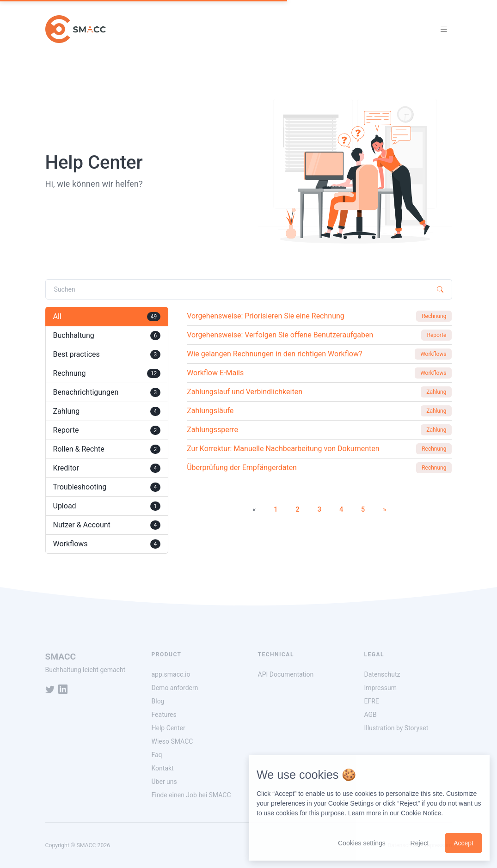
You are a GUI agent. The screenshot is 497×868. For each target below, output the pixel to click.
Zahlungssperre (212, 430)
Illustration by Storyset (396, 728)
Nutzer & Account (107, 525)
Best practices (107, 355)
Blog (158, 701)
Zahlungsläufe (210, 411)
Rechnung (107, 373)
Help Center (169, 728)
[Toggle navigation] (444, 29)
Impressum (380, 688)
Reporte (107, 430)
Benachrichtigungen (107, 392)
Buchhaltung (107, 336)
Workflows (107, 544)
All (107, 317)
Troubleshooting (107, 487)
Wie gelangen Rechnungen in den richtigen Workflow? (274, 354)
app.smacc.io (171, 674)
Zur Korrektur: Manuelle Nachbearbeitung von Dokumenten (283, 449)
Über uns (164, 782)
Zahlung (107, 411)
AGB (371, 715)
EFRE (372, 701)
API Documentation (286, 674)
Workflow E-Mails (215, 373)
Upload (107, 506)
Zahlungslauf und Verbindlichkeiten (245, 392)
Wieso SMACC (172, 741)
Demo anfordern (175, 688)
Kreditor (107, 468)
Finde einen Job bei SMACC (191, 795)
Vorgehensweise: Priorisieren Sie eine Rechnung (266, 316)
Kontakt (163, 768)
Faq (157, 755)
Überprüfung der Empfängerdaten (242, 468)
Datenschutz (382, 674)
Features (164, 715)
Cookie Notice (421, 813)
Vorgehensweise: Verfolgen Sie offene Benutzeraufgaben (280, 335)
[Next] (384, 510)
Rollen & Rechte (107, 449)
